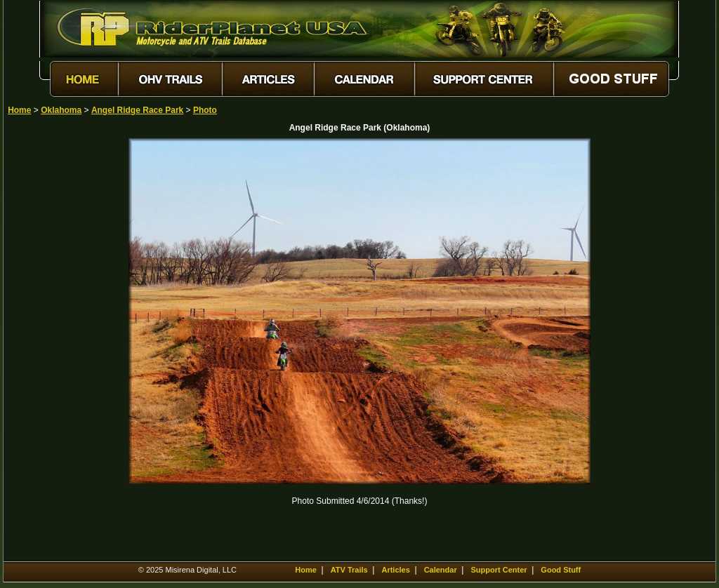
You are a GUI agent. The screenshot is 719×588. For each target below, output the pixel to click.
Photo (205, 110)
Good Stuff (561, 570)
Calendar (441, 570)
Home (19, 110)
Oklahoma (61, 110)
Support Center (499, 570)
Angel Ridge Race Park (137, 110)
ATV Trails (349, 570)
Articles (395, 570)
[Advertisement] (57, 349)
